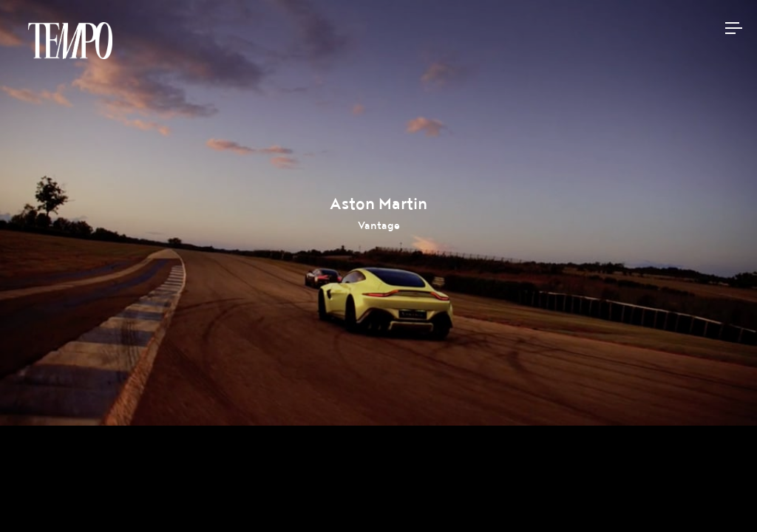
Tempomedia (70, 41)
